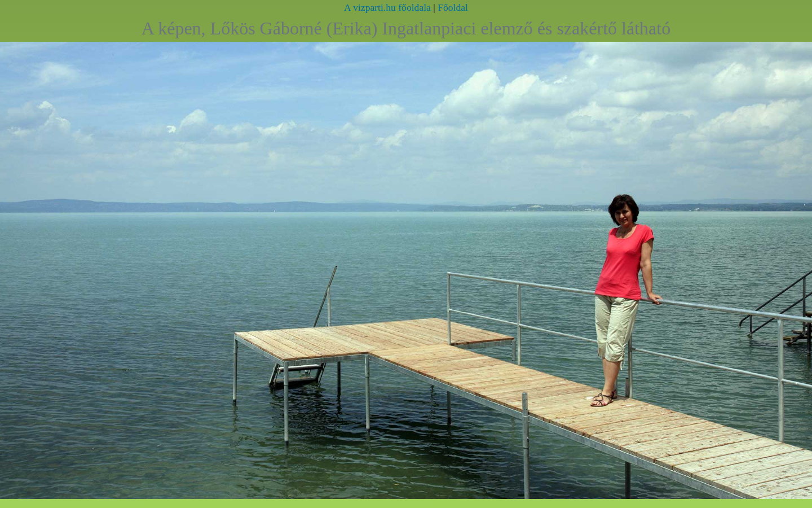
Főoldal (453, 7)
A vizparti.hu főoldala (387, 7)
